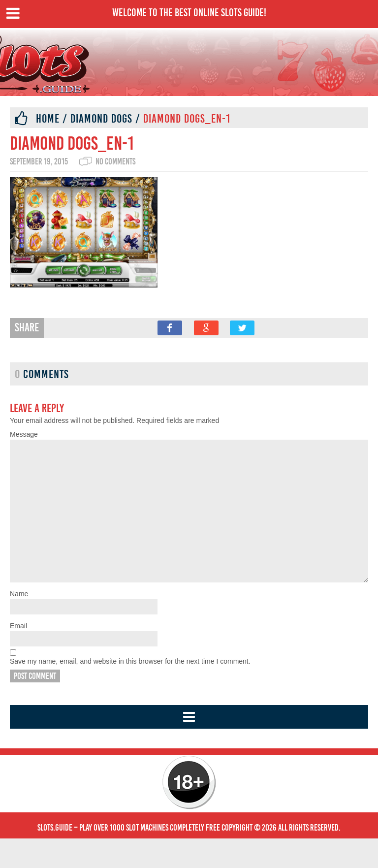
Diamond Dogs (101, 119)
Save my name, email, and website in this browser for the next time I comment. (130, 691)
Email (18, 655)
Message (24, 434)
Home (48, 119)
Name (19, 623)
